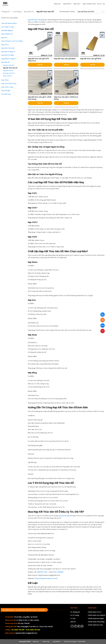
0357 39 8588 (58, 572)
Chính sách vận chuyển (97, 615)
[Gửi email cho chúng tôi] (82, 626)
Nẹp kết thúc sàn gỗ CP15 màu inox (38, 60)
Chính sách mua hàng (96, 622)
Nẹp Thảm (5, 80)
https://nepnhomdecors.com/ (46, 578)
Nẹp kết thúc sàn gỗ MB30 (65, 59)
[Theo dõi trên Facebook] (72, 626)
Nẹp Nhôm (68, 4)
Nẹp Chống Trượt (89, 4)
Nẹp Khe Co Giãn (8, 55)
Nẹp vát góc (6, 91)
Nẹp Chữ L (5, 45)
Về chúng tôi (75, 612)
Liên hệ (40, 65)
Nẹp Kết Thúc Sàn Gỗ (10, 68)
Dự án (99, 4)
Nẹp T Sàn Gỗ (8, 76)
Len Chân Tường (7, 27)
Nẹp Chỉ (4, 37)
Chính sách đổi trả (95, 612)
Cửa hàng (17, 12)
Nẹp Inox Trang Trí (8, 52)
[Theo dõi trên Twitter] (79, 626)
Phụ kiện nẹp (6, 94)
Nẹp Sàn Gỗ (29, 12)
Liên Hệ (73, 622)
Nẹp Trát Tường (7, 87)
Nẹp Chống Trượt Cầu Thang (12, 41)
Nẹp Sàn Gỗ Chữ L (9, 73)
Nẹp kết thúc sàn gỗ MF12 (91, 59)
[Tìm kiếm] (104, 4)
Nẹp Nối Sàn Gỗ (8, 71)
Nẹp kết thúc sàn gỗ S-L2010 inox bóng (40, 98)
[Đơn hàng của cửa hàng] (91, 12)
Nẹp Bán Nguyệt (7, 30)
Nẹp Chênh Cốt (7, 34)
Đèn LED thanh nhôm (9, 23)
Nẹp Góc (77, 4)
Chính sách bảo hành (96, 619)
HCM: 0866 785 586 (33, 630)
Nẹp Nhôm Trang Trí (9, 59)
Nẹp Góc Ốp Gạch (8, 48)
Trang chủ (6, 12)
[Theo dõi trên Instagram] (75, 626)
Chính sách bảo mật (95, 625)
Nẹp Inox (58, 4)
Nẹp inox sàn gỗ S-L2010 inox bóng (66, 98)
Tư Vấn (73, 619)
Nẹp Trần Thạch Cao (9, 83)
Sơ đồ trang (75, 615)
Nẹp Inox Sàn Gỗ (9, 65)
